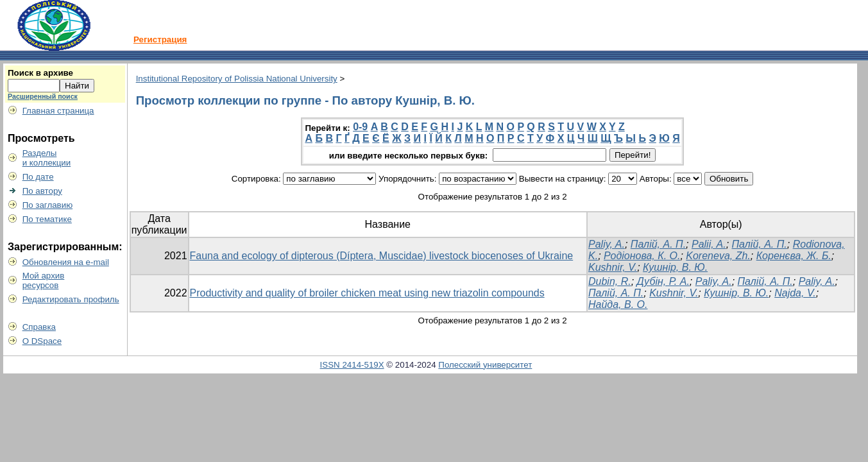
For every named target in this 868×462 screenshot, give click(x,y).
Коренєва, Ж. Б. (794, 256)
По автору (42, 191)
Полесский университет (485, 365)
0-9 (360, 127)
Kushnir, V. (613, 267)
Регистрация (160, 39)
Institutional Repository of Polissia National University (237, 79)
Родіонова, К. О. (642, 256)
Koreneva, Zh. (718, 256)
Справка (39, 327)
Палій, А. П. (658, 244)
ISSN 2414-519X (352, 365)
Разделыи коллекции (47, 158)
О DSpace (42, 341)
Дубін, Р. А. (663, 281)
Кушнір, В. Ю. (675, 267)
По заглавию (48, 205)
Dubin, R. (610, 281)
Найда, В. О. (618, 304)
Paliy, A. (607, 244)
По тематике (47, 219)
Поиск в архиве (40, 73)
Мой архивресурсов (44, 280)
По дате (38, 177)
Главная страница (58, 111)
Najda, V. (795, 293)
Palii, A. (709, 244)
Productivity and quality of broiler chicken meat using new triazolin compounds (367, 293)
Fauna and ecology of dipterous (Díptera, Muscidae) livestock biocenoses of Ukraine (382, 256)
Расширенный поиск (43, 96)
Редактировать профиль (71, 299)
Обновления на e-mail (66, 262)
